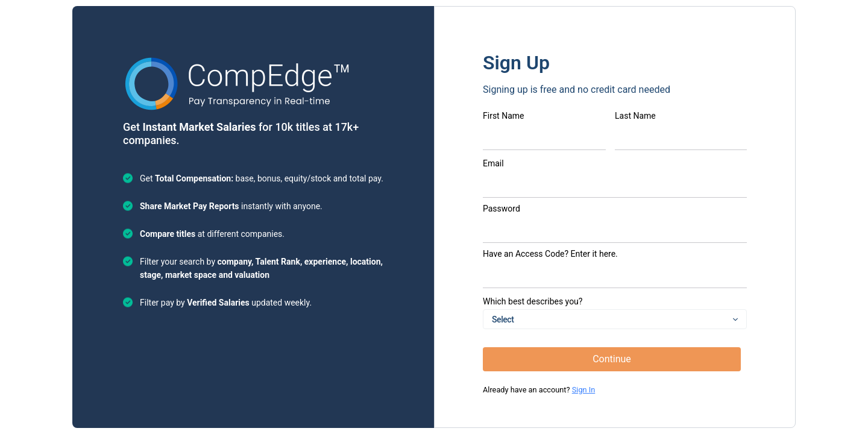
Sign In (584, 390)
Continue (612, 359)
